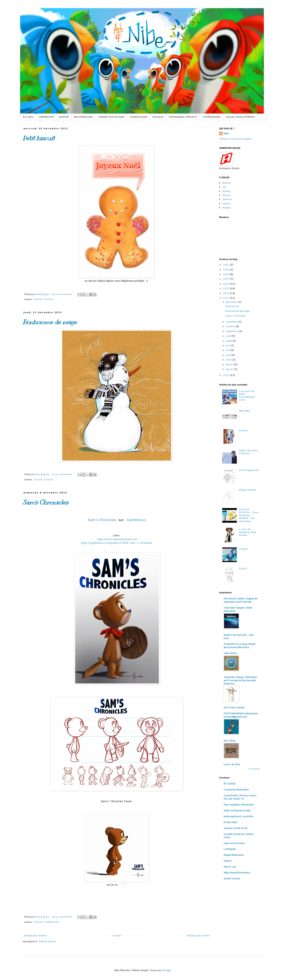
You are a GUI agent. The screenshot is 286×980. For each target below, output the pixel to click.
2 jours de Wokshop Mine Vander (248, 532)
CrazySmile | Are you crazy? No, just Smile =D (240, 797)
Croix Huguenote (249, 470)
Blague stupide (247, 490)
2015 (227, 288)
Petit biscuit (39, 138)
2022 (227, 265)
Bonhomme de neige (50, 322)
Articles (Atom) (47, 941)
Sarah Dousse (232, 878)
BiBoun (227, 183)
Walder (226, 208)
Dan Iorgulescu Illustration (239, 805)
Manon (227, 861)
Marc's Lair (230, 867)
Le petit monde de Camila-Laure (239, 836)
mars (229, 360)
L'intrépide (230, 849)
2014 (227, 293)
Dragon (243, 549)
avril (229, 355)
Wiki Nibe (244, 411)
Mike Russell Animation (237, 873)
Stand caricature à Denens (248, 452)
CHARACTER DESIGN (111, 117)
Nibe (226, 134)
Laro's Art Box (232, 764)
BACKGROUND (83, 117)
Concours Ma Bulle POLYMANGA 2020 (247, 395)
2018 (227, 274)
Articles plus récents (35, 935)
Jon (224, 187)
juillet (229, 341)
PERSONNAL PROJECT (183, 117)
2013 (227, 298)
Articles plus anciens (198, 935)
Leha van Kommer (234, 843)
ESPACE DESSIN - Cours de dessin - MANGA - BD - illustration (249, 515)
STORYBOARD (211, 117)
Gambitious (136, 520)
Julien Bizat (230, 653)
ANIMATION (46, 117)
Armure (243, 430)
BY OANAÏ (229, 784)
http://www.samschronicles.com (117, 539)
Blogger (167, 970)
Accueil (117, 935)
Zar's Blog (229, 741)
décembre (232, 302)
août (229, 336)
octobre (231, 326)
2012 (227, 375)
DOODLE (158, 117)
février (230, 364)
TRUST (243, 569)
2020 (227, 269)
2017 (227, 279)
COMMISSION (138, 117)
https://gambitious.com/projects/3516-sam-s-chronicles (117, 543)
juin (228, 345)
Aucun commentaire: (63, 294)
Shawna (227, 199)
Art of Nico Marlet (234, 707)
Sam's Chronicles (45, 502)
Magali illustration (234, 855)
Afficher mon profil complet (235, 139)
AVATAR (64, 117)
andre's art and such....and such (238, 636)
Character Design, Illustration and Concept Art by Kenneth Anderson (240, 680)
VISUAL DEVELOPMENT (240, 117)
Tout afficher (254, 769)
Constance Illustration (236, 790)
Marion (226, 195)
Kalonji (226, 191)
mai (228, 350)
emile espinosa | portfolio (238, 816)
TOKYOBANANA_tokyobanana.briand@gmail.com (241, 715)
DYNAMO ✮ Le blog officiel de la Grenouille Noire (239, 646)
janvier (230, 369)
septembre (232, 331)
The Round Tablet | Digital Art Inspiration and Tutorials (240, 600)
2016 (227, 284)
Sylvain (226, 203)
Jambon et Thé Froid (235, 828)
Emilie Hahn (230, 822)
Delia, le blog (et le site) (237, 810)
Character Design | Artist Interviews (238, 609)
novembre (232, 322)
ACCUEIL (28, 117)
